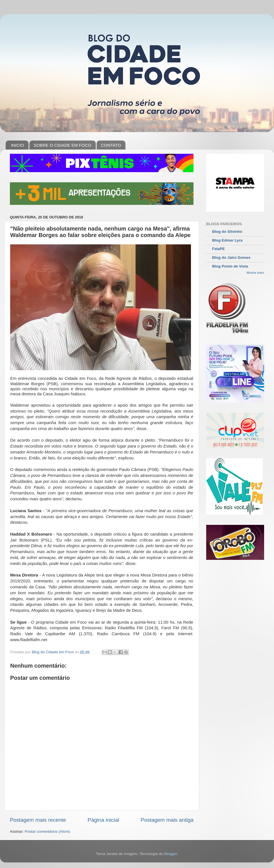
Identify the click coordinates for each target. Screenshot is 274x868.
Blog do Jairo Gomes (231, 257)
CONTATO (111, 145)
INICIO (18, 145)
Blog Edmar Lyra (227, 240)
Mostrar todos (255, 273)
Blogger (171, 854)
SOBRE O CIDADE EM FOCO (62, 145)
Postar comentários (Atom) (48, 831)
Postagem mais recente (38, 820)
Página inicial (103, 820)
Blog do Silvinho (227, 232)
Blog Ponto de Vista (230, 266)
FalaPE (218, 249)
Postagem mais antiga (167, 820)
